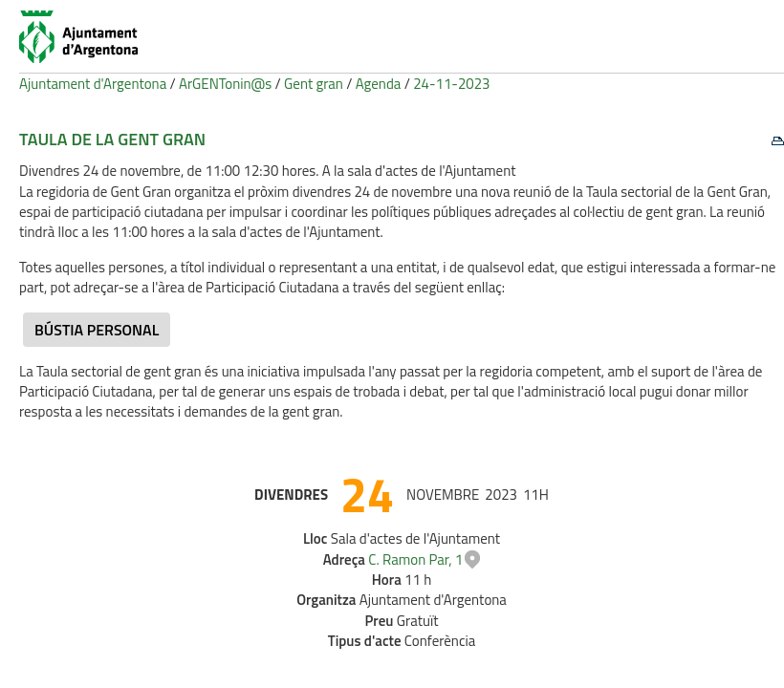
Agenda (379, 84)
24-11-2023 (451, 84)
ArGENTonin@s (225, 84)
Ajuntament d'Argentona (93, 84)
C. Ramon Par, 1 (415, 559)
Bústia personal (97, 330)
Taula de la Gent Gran (112, 139)
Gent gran (314, 84)
